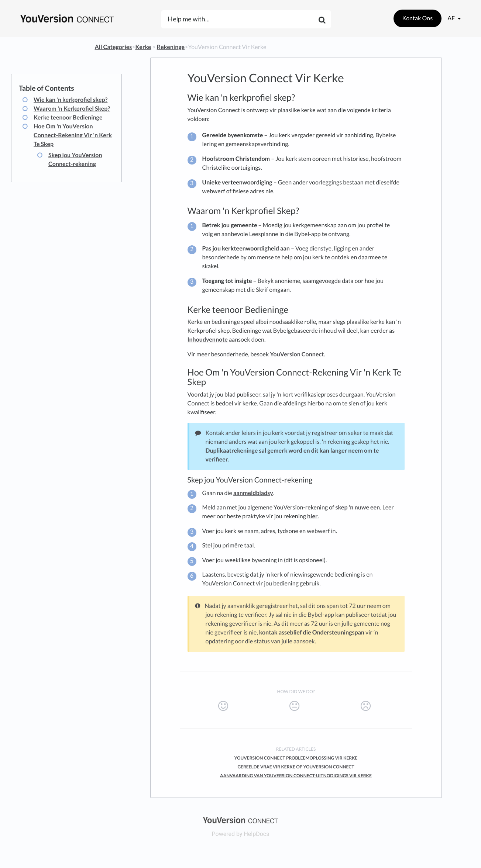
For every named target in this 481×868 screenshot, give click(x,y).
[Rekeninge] (171, 47)
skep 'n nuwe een (358, 507)
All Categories (114, 47)
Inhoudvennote (208, 340)
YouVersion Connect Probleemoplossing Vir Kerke (296, 758)
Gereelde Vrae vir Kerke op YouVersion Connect (296, 767)
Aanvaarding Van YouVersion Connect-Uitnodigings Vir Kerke (296, 776)
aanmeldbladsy (253, 493)
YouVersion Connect (297, 354)
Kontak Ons (418, 18)
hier (312, 516)
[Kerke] (143, 47)
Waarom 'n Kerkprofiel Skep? (72, 109)
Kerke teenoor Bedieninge (68, 117)
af (452, 18)
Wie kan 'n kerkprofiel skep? (71, 100)
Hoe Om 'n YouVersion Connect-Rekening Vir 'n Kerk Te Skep (73, 135)
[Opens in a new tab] (241, 819)
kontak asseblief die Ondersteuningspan (312, 632)
